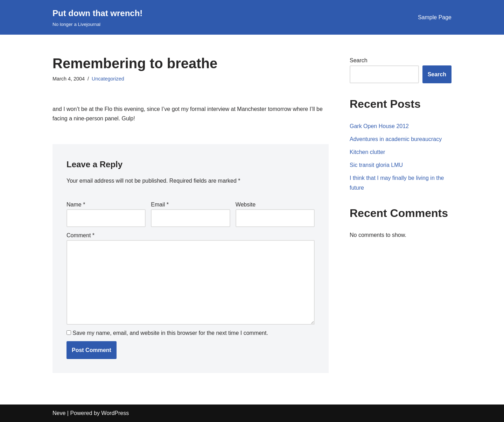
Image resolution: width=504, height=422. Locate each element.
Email (160, 205)
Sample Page (435, 17)
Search (359, 60)
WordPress (115, 413)
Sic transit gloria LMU (376, 165)
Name (76, 205)
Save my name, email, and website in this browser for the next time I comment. (170, 333)
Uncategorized (108, 79)
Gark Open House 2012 (379, 126)
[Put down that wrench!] (97, 17)
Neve (59, 413)
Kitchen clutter (367, 152)
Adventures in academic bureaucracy (396, 139)
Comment (80, 235)
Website (246, 205)
